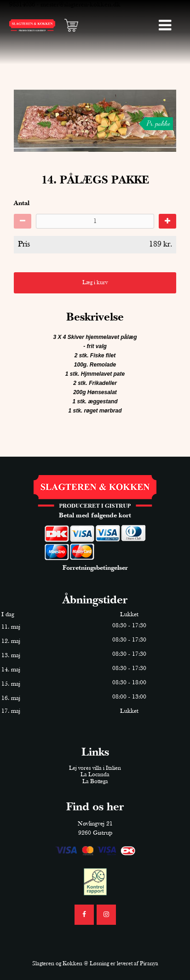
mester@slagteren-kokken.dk (81, 5)
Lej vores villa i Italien (95, 768)
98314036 (22, 5)
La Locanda (95, 775)
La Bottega (95, 782)
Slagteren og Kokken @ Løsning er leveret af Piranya (95, 964)
